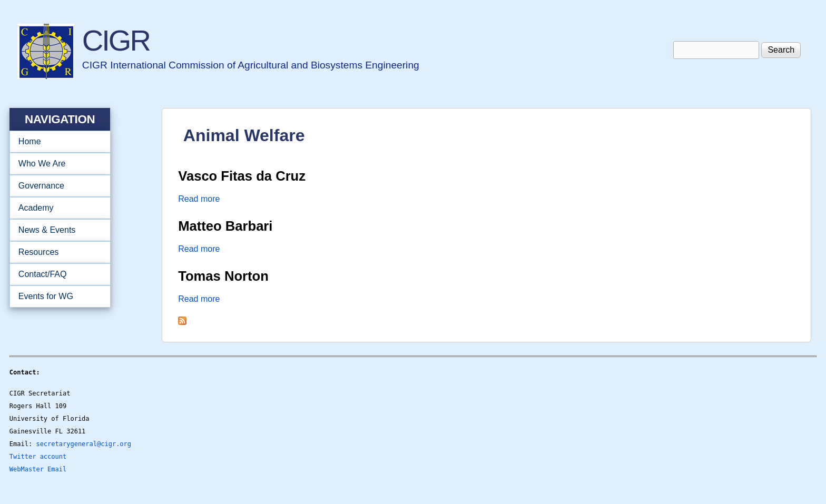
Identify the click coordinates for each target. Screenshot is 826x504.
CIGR (116, 40)
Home (30, 141)
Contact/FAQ (57, 274)
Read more (199, 199)
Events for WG (46, 296)
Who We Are (57, 164)
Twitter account (38, 457)
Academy (57, 208)
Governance (57, 186)
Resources (57, 252)
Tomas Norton (223, 276)
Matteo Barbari (225, 226)
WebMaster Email (38, 469)
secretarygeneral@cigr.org (83, 444)
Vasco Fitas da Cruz (242, 176)
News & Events (57, 230)
